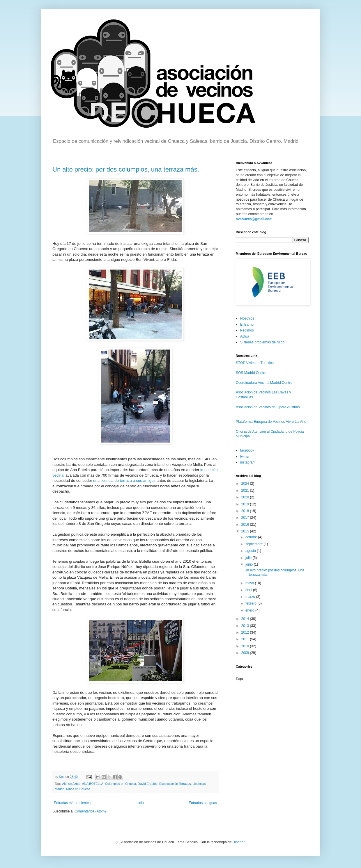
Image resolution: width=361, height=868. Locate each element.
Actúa (245, 336)
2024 (246, 484)
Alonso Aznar (71, 784)
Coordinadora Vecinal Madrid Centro (264, 383)
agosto (251, 551)
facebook (247, 450)
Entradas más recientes (72, 803)
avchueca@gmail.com (254, 219)
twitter (245, 457)
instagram (248, 462)
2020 (246, 497)
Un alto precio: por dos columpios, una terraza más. (126, 169)
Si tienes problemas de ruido (262, 342)
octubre (252, 537)
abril (249, 590)
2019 (246, 504)
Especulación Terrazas (175, 784)
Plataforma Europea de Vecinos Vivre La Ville (271, 422)
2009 (246, 653)
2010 (246, 646)
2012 (246, 632)
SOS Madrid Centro (251, 373)
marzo (251, 597)
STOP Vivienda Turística (255, 363)
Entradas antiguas (203, 803)
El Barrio (247, 325)
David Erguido (148, 784)
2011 (246, 639)
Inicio (140, 803)
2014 (246, 619)
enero (250, 610)
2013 (246, 626)
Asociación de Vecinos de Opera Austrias (268, 407)
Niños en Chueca (78, 789)
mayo (250, 583)
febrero (251, 603)
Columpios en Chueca (121, 784)
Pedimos (247, 330)
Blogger (239, 842)
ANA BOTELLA (93, 784)
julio (249, 558)
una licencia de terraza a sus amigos (124, 481)
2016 (246, 525)
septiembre (255, 544)
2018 (246, 511)
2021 (246, 491)
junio (250, 564)
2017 (246, 518)
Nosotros (247, 318)
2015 (246, 531)
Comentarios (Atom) (90, 811)
